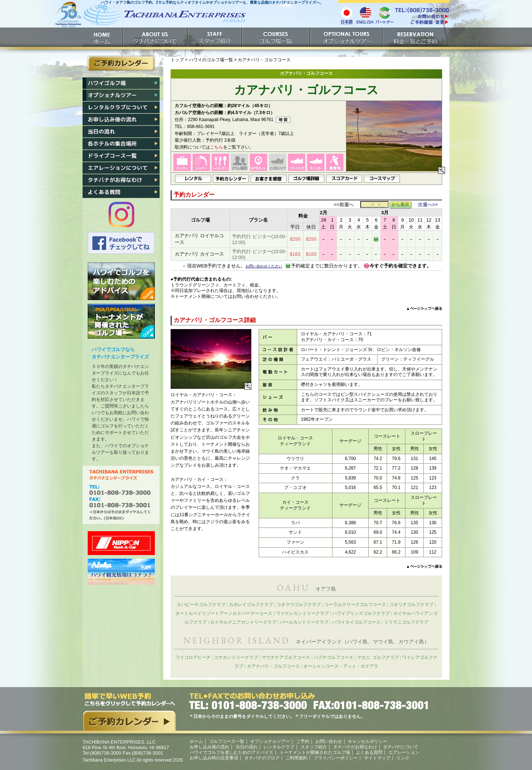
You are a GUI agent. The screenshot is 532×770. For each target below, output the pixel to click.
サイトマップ (377, 758)
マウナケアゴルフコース (286, 657)
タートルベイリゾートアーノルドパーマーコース (224, 613)
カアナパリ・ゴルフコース (273, 666)
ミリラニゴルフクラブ (406, 622)
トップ (177, 60)
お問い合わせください (264, 266)
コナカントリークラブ (236, 657)
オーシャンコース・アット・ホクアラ (341, 666)
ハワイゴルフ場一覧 (121, 83)
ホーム (103, 37)
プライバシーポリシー (336, 758)
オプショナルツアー (347, 37)
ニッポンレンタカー (121, 543)
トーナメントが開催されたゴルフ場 (121, 321)
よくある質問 (121, 192)
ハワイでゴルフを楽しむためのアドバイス (121, 281)
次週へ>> (428, 205)
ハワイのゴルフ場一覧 (211, 60)
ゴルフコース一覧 (227, 741)
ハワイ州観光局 (121, 572)
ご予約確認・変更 (422, 23)
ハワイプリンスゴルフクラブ (361, 613)
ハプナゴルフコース (334, 657)
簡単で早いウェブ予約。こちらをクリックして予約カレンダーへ (129, 712)
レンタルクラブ (279, 747)
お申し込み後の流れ (121, 120)
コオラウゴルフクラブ (299, 605)
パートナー (384, 15)
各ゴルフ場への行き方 (121, 156)
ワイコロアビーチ (193, 657)
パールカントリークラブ (304, 622)
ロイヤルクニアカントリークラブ (243, 622)
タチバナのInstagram (121, 215)
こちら (216, 147)
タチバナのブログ (262, 758)
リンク (403, 758)
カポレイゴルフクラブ (251, 605)
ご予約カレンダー (121, 63)
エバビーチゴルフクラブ (201, 605)
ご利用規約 (296, 758)
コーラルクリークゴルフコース (355, 605)
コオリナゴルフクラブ (411, 605)
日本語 (347, 15)
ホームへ (150, 17)
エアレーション (121, 168)
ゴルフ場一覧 (276, 37)
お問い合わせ (329, 741)
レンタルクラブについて (121, 107)
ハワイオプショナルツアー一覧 (121, 95)
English (365, 15)
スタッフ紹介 (215, 37)
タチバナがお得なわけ (121, 180)
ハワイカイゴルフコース (356, 622)
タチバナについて (155, 37)
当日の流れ (121, 132)
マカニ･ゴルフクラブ (378, 657)
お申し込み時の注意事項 (214, 758)
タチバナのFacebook (121, 243)
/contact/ (422, 16)
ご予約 (416, 37)
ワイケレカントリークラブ (302, 613)
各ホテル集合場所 (121, 144)
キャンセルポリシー (368, 741)
